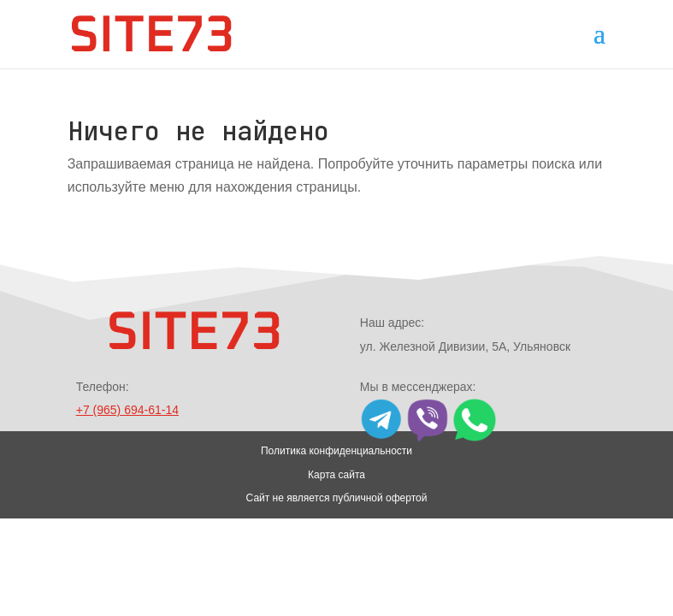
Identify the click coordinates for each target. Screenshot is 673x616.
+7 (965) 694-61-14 (127, 410)
